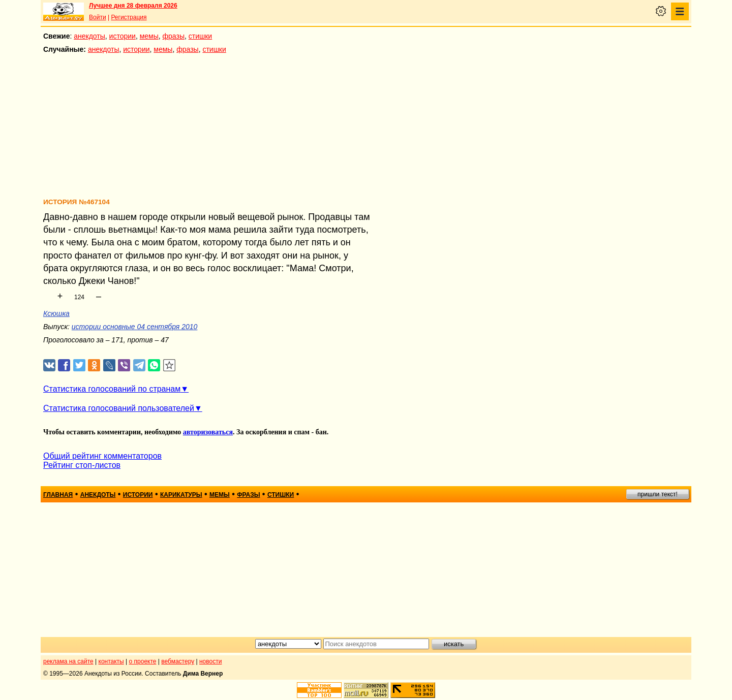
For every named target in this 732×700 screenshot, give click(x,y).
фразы (174, 36)
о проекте (143, 661)
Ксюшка (56, 313)
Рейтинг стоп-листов (82, 465)
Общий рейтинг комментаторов (102, 456)
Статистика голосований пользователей (119, 408)
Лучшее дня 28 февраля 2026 (133, 6)
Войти (98, 17)
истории (123, 36)
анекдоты (89, 36)
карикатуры (181, 495)
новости (210, 661)
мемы (149, 36)
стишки (200, 36)
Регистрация (129, 17)
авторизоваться (208, 432)
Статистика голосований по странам (112, 389)
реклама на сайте (68, 661)
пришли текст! (658, 494)
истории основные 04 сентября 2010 (135, 327)
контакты (111, 661)
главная (58, 495)
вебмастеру (178, 661)
